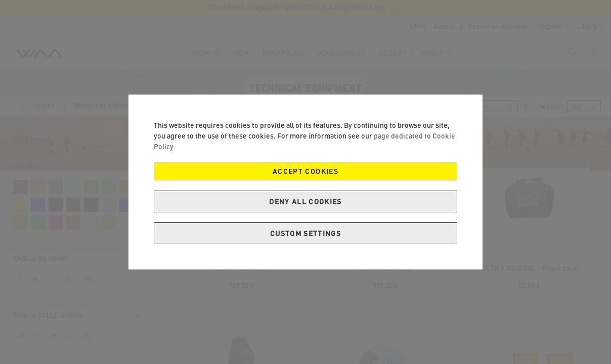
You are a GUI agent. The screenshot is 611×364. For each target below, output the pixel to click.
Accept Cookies (305, 171)
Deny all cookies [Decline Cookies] (305, 201)
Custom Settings (305, 233)
